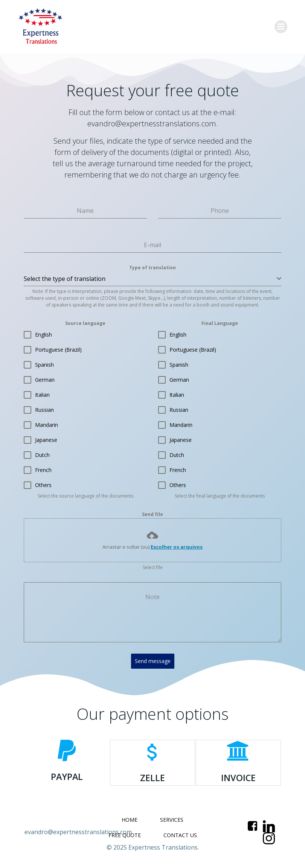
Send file (152, 514)
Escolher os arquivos (177, 547)
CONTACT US (180, 832)
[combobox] (152, 279)
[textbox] (150, 279)
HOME (130, 816)
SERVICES (172, 816)
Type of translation (152, 268)
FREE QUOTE (125, 832)
